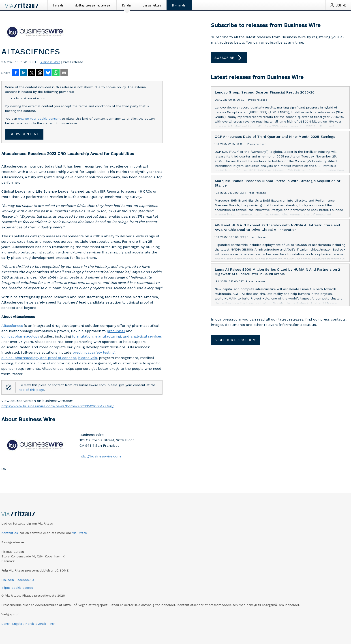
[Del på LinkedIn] (24, 73)
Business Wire (50, 62)
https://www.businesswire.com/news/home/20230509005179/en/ (58, 406)
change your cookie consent (39, 119)
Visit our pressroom (235, 340)
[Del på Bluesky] (48, 73)
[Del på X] (32, 73)
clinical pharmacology (20, 336)
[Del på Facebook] (16, 73)
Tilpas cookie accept (17, 588)
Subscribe (229, 58)
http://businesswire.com (100, 456)
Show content (24, 134)
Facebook (23, 580)
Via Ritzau (80, 533)
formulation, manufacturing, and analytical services (117, 336)
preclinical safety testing (94, 352)
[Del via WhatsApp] (56, 73)
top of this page (32, 390)
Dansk (6, 624)
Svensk (41, 624)
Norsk (30, 624)
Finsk (51, 624)
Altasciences (12, 326)
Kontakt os (10, 533)
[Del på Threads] (40, 73)
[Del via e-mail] (64, 73)
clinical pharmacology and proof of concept (39, 358)
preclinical (116, 331)
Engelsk (18, 624)
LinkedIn (8, 580)
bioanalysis (88, 358)
